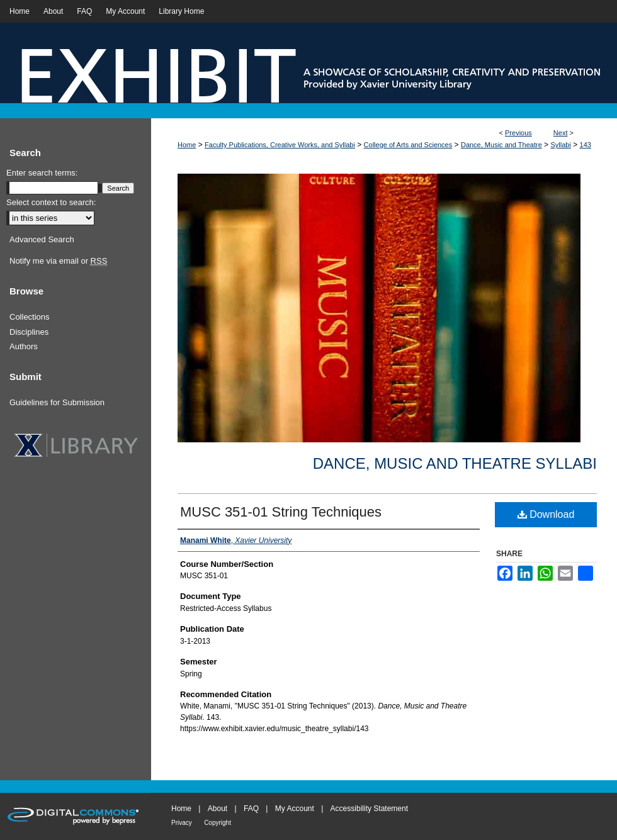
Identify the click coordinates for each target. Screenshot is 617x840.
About (218, 809)
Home (187, 145)
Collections (30, 317)
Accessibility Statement (369, 809)
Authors (24, 346)
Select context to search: (51, 202)
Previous (518, 133)
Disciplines (29, 332)
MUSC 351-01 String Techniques (281, 512)
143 (586, 145)
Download (546, 514)
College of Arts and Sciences (408, 145)
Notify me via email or (58, 261)
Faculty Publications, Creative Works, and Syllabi (280, 145)
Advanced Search (42, 239)
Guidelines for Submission (57, 402)
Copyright (218, 823)
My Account (295, 809)
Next (561, 133)
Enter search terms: (42, 173)
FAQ (251, 809)
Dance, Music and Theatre (501, 145)
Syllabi (560, 145)
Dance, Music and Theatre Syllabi (455, 463)
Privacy (182, 823)
